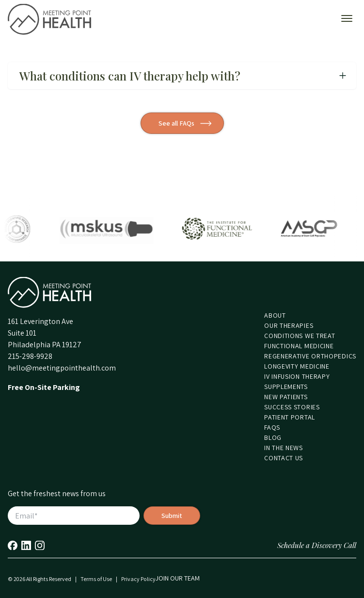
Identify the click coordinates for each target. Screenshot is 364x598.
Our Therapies (289, 325)
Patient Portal (290, 417)
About (275, 315)
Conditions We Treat (300, 336)
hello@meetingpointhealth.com (62, 368)
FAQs (272, 427)
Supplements (286, 387)
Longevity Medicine (297, 366)
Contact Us (284, 458)
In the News (284, 448)
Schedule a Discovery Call (317, 545)
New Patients (286, 397)
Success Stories (292, 407)
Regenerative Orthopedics (310, 356)
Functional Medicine (299, 346)
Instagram (40, 545)
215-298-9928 (30, 356)
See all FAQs (176, 123)
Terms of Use (96, 579)
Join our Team (178, 578)
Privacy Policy (138, 579)
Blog (273, 437)
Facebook (13, 545)
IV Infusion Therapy (297, 376)
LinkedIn (26, 545)
